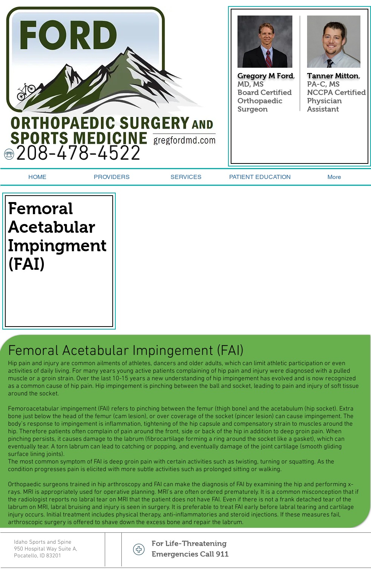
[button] (260, 177)
